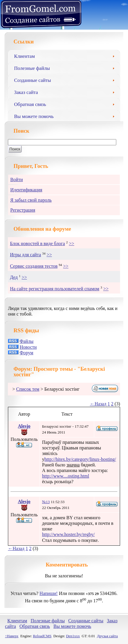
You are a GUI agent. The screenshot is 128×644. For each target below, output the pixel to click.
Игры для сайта (26, 255)
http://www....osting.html (65, 476)
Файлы (27, 341)
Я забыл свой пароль (31, 200)
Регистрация (23, 210)
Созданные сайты (66, 80)
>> (72, 243)
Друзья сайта (107, 636)
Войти (17, 179)
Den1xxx (73, 636)
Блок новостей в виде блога (37, 243)
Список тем (28, 389)
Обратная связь (66, 104)
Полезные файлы (66, 68)
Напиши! (49, 593)
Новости (28, 347)
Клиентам (66, 55)
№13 (46, 502)
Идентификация (26, 190)
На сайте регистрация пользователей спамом (55, 289)
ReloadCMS (42, 636)
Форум (26, 353)
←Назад (98, 404)
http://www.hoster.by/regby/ (68, 534)
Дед (14, 277)
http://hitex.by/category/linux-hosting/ (80, 459)
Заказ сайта (66, 92)
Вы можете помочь (66, 116)
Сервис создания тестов (34, 266)
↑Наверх (12, 636)
